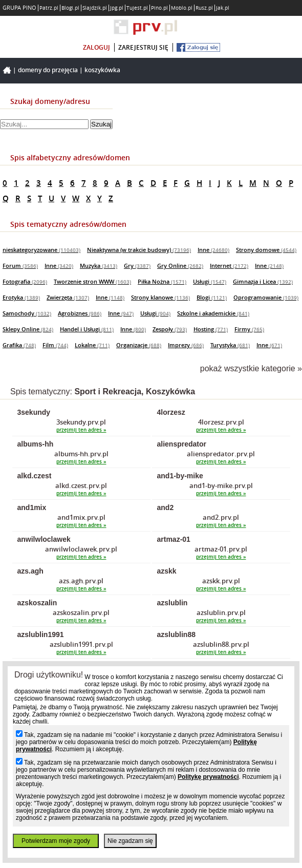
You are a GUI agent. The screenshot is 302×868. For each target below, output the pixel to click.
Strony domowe (266, 250)
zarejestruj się (143, 47)
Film (55, 345)
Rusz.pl (204, 8)
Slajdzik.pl (95, 8)
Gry (137, 266)
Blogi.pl (70, 8)
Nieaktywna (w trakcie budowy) (139, 250)
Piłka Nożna (162, 281)
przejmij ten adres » (81, 430)
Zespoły (170, 329)
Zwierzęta (68, 297)
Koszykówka (102, 70)
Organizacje (139, 345)
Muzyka (99, 266)
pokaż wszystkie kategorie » (251, 368)
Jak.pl (223, 8)
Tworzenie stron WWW (92, 281)
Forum (20, 266)
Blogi (212, 297)
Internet (229, 266)
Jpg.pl (117, 8)
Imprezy (186, 345)
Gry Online (180, 266)
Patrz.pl (49, 8)
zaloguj (96, 47)
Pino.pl (159, 8)
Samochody (27, 313)
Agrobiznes (80, 313)
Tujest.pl (137, 8)
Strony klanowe (160, 297)
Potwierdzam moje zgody (56, 841)
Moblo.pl (182, 8)
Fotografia (25, 281)
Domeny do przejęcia (48, 70)
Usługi (210, 281)
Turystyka (230, 345)
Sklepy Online (28, 329)
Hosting (211, 329)
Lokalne (92, 345)
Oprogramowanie (266, 297)
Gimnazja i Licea (263, 281)
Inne (213, 250)
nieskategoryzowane (41, 250)
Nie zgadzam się (130, 841)
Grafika (19, 345)
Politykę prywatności (208, 777)
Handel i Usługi (87, 329)
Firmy (249, 329)
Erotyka (21, 297)
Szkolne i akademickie (213, 313)
